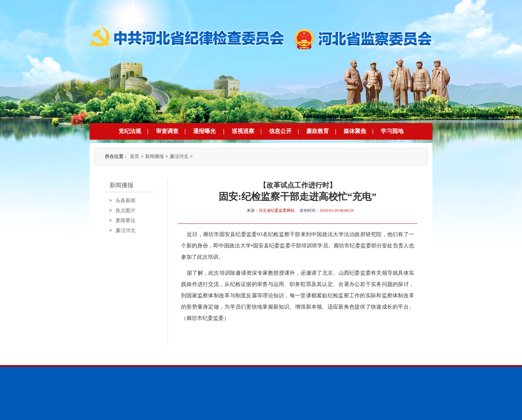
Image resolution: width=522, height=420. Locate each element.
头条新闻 (126, 201)
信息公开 (280, 131)
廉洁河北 (179, 156)
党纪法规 (130, 131)
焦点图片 (126, 210)
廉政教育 (318, 131)
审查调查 (167, 131)
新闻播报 (154, 156)
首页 (134, 156)
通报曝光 (204, 131)
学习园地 (392, 131)
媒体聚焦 (355, 131)
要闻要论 (126, 220)
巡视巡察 (243, 131)
